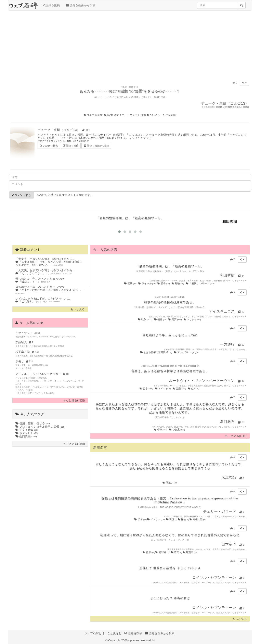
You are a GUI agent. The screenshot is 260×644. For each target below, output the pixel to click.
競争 (164, 283)
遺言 (177, 552)
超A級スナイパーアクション (125, 115)
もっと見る (78, 309)
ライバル (147, 283)
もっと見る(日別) (74, 400)
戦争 (145, 319)
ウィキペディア (142, 138)
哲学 (146, 389)
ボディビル (27, 433)
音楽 (180, 389)
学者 (141, 519)
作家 (161, 430)
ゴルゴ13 (94, 115)
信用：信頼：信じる (33, 423)
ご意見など (114, 633)
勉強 (178, 283)
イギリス (156, 519)
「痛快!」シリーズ (200, 283)
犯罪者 (163, 552)
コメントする (22, 195)
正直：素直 (27, 430)
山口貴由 (26, 436)
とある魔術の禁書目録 (156, 352)
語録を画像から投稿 (81, 5)
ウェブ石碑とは (94, 633)
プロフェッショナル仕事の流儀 (40, 427)
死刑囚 (190, 552)
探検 (184, 519)
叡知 (194, 389)
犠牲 (161, 319)
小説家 (177, 430)
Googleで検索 (49, 145)
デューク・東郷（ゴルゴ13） (64, 130)
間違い (170, 483)
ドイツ (163, 389)
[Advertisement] (130, 43)
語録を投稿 (51, 5)
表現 (172, 519)
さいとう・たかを (161, 115)
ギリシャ (192, 319)
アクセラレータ (186, 352)
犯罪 (149, 552)
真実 (175, 319)
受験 (131, 283)
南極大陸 (198, 519)
